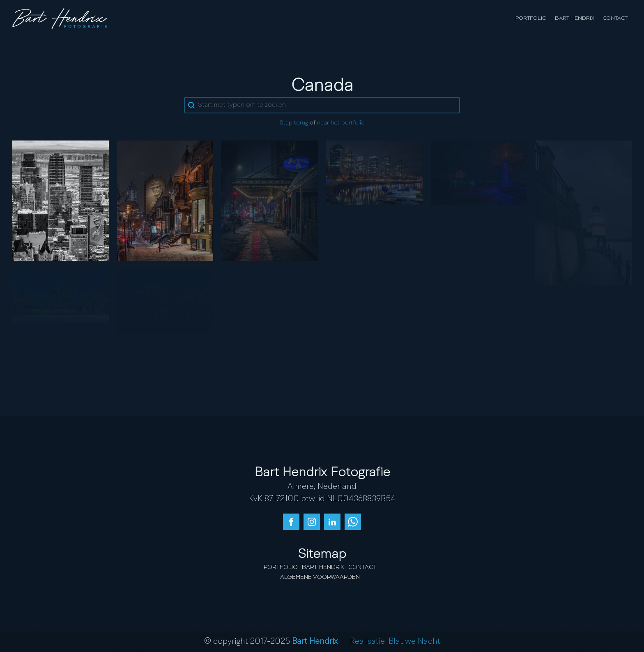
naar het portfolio (341, 123)
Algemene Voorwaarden (320, 577)
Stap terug (294, 123)
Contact (615, 18)
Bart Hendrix (575, 18)
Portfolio (531, 18)
